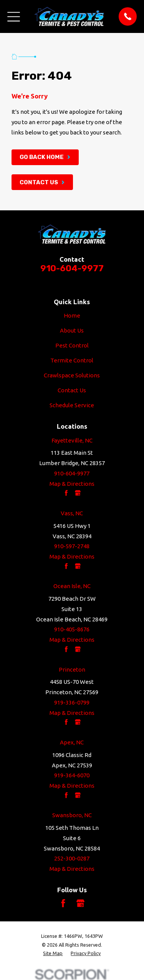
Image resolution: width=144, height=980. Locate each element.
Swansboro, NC (72, 815)
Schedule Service (72, 405)
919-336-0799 (72, 702)
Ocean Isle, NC (72, 586)
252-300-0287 (72, 858)
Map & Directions (72, 484)
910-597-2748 (72, 546)
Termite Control (72, 360)
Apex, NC (72, 742)
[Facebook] (63, 903)
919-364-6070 (72, 775)
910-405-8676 (72, 629)
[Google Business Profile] (80, 903)
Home (72, 315)
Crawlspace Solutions (72, 375)
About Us (72, 330)
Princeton (72, 669)
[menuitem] (53, 953)
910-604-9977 (72, 268)
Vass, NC (72, 513)
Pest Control (72, 345)
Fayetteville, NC (72, 440)
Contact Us (72, 390)
